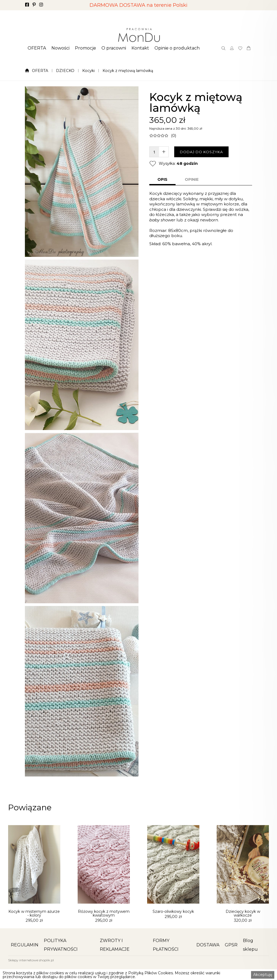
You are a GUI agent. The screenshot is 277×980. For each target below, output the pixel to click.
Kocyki (88, 71)
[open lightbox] (82, 172)
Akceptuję (263, 975)
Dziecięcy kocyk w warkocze (243, 939)
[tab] (162, 180)
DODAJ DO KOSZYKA (201, 152)
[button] (37, 48)
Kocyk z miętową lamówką (128, 71)
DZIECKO (65, 71)
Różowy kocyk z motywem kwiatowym (104, 939)
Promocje (85, 48)
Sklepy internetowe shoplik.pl (31, 960)
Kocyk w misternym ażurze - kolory (34, 939)
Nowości (60, 48)
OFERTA (37, 48)
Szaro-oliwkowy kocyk (173, 938)
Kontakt (140, 48)
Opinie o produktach (177, 48)
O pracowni (114, 48)
